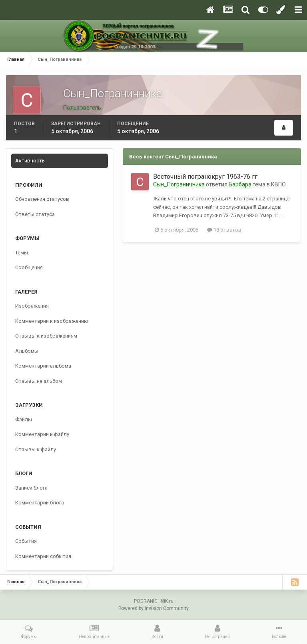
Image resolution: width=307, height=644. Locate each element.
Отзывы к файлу (36, 449)
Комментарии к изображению (52, 321)
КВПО (278, 184)
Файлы (24, 419)
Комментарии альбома (43, 366)
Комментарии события (43, 556)
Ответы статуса (35, 214)
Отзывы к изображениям (46, 336)
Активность (30, 161)
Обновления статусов (42, 199)
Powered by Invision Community (153, 608)
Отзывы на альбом (39, 381)
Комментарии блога (40, 503)
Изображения (32, 306)
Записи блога (31, 488)
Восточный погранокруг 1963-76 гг (205, 177)
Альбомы (27, 351)
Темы (22, 253)
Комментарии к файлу (42, 434)
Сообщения (29, 267)
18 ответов (224, 230)
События (26, 541)
